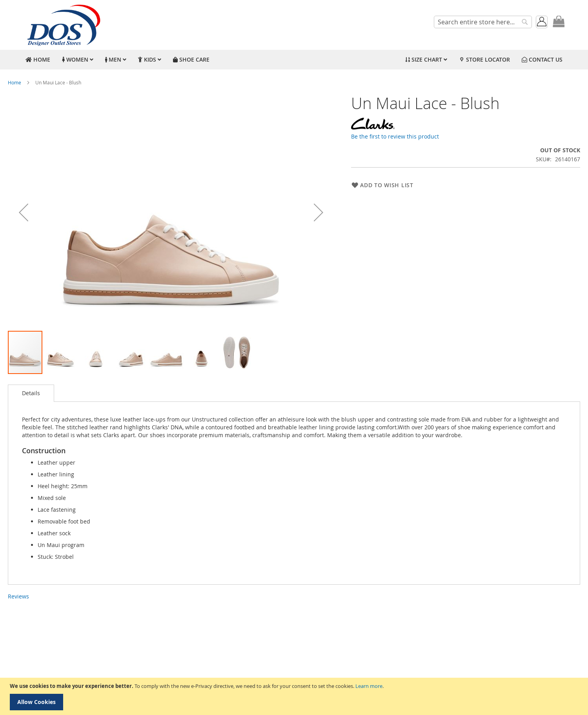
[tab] (31, 393)
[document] (295, 696)
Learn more (369, 686)
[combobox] (483, 22)
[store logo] (63, 25)
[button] (24, 212)
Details (31, 393)
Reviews (18, 596)
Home (15, 82)
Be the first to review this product (395, 136)
